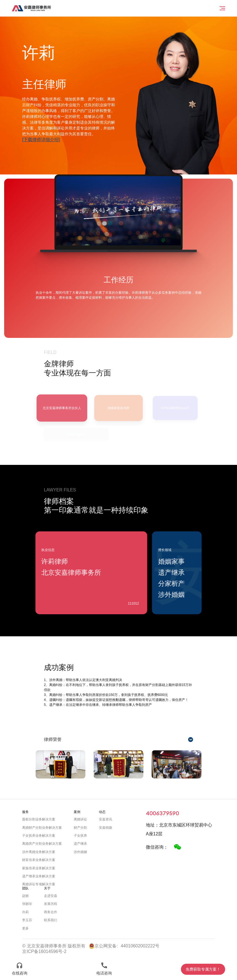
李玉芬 (27, 920)
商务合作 (51, 912)
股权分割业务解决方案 (39, 819)
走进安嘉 (51, 896)
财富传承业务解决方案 (39, 860)
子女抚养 (80, 836)
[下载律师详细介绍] (41, 140)
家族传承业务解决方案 (39, 868)
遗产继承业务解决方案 (39, 876)
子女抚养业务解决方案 (39, 836)
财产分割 (80, 828)
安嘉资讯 (106, 819)
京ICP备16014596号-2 (44, 951)
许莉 (25, 912)
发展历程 (51, 904)
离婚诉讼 (80, 819)
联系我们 (51, 920)
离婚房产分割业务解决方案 (42, 844)
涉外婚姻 (80, 852)
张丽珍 (27, 904)
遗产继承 (80, 844)
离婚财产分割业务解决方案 (42, 828)
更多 (25, 928)
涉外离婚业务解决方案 (39, 852)
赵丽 (25, 896)
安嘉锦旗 (106, 828)
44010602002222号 (140, 946)
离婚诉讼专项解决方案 (39, 884)
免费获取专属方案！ (203, 969)
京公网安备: (103, 946)
